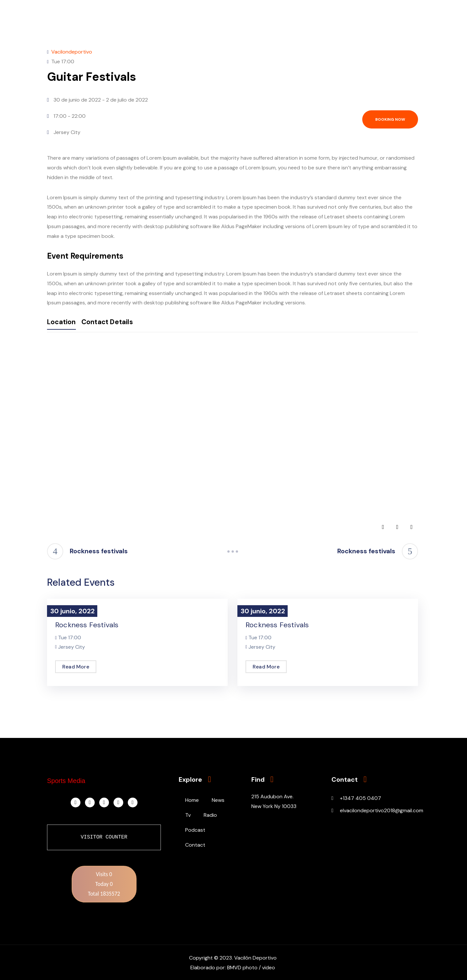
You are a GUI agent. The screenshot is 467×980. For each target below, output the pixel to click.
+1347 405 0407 (360, 798)
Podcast (195, 830)
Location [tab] (64, 323)
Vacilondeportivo (72, 52)
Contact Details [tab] (120, 323)
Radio (210, 815)
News (218, 800)
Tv (188, 815)
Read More (76, 667)
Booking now (390, 119)
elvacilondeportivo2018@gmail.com (382, 810)
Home (192, 800)
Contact (195, 845)
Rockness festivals (87, 625)
